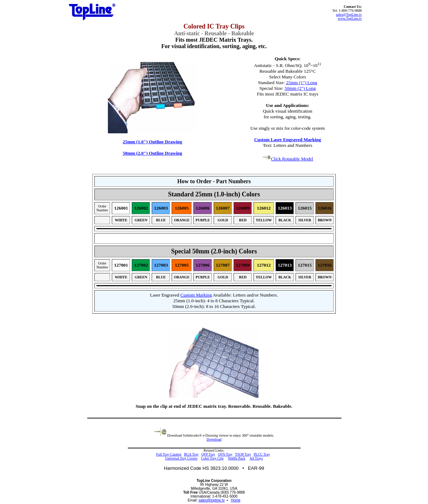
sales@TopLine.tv (349, 14)
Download (214, 439)
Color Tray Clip (212, 458)
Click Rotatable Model (288, 159)
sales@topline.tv (212, 500)
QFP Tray (208, 454)
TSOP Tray (243, 454)
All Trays (256, 458)
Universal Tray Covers (181, 458)
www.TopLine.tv (350, 18)
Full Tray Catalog (169, 454)
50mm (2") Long (300, 88)
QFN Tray (225, 454)
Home (236, 500)
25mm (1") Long (302, 83)
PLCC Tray (262, 454)
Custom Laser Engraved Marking (288, 140)
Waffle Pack (237, 458)
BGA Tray (191, 454)
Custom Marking (196, 295)
